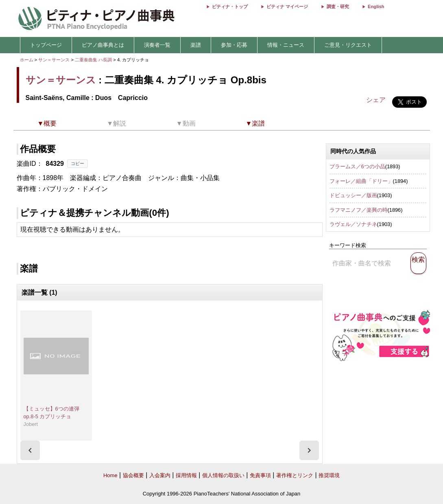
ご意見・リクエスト (348, 45)
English (376, 7)
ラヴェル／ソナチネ (353, 224)
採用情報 (186, 475)
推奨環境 (329, 475)
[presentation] (30, 450)
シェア (376, 100)
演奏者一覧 (157, 45)
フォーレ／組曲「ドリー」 (361, 181)
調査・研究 (338, 7)
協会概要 (133, 475)
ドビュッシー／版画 (353, 195)
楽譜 (196, 45)
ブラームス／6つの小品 (357, 166)
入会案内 (160, 475)
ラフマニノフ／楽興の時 (359, 210)
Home (110, 475)
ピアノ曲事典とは (103, 45)
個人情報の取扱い (223, 475)
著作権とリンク (295, 475)
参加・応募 (234, 45)
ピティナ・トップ (230, 7)
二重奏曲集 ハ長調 (93, 60)
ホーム (27, 60)
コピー (77, 163)
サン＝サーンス (54, 60)
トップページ (46, 45)
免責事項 (260, 475)
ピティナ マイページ (287, 7)
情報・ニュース (286, 45)
